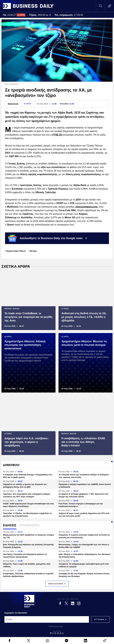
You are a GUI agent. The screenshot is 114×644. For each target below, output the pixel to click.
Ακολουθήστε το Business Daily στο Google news (48, 238)
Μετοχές (33, 251)
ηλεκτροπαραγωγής (87, 207)
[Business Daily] (29, 601)
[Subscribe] (99, 619)
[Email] (47, 619)
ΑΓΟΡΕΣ (28, 104)
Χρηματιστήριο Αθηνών (16, 251)
